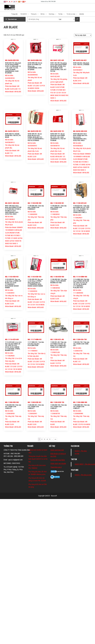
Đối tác (43, 14)
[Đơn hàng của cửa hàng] (83, 35)
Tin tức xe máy (71, 14)
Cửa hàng (51, 14)
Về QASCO (24, 14)
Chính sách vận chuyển (58, 464)
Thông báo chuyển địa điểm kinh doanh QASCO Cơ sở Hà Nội (38, 459)
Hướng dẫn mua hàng (58, 460)
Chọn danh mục (12, 19)
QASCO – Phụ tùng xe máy (83, 475)
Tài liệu (60, 14)
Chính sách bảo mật (57, 450)
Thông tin (34, 14)
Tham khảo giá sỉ (56, 467)
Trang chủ (14, 14)
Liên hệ (81, 14)
